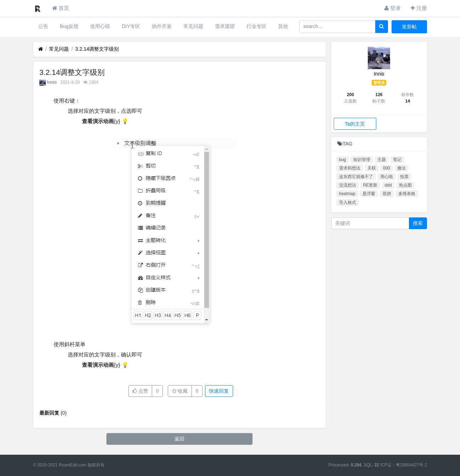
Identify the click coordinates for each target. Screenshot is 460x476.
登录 (393, 8)
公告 (43, 26)
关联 (372, 168)
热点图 (405, 185)
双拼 (387, 194)
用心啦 (387, 177)
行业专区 (256, 26)
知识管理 (362, 160)
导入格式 (348, 203)
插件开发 (162, 26)
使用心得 (100, 26)
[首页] (41, 49)
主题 (382, 160)
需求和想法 (350, 168)
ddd (388, 185)
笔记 (397, 160)
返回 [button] (179, 439)
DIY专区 (131, 26)
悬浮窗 (369, 194)
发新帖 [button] (409, 27)
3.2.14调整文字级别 (97, 49)
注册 (419, 8)
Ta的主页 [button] (355, 124)
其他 (283, 26)
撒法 (401, 168)
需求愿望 (225, 26)
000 (387, 168)
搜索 (418, 223)
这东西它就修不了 (356, 177)
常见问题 (193, 26)
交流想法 (348, 185)
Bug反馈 (69, 26)
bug (343, 160)
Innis (52, 82)
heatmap (347, 194)
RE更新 (370, 185)
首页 (61, 8)
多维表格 (407, 194)
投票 (404, 177)
